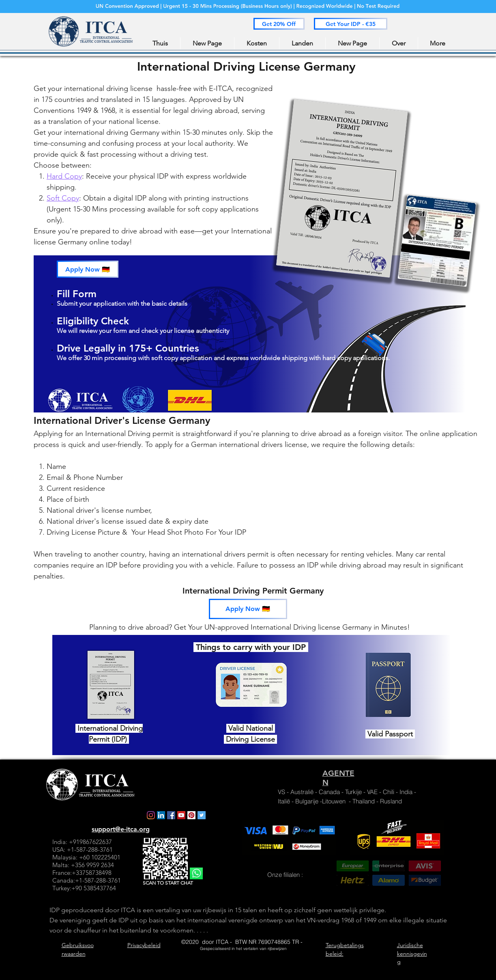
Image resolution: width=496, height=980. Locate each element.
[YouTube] (181, 815)
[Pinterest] (191, 815)
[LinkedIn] (161, 815)
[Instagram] (151, 815)
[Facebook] (171, 815)
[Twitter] (202, 815)
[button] (279, 24)
